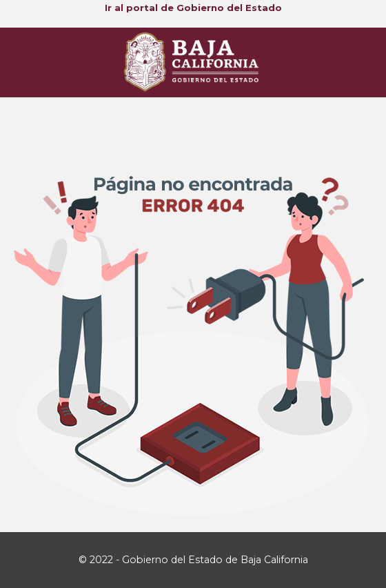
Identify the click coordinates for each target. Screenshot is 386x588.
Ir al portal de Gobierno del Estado (193, 8)
